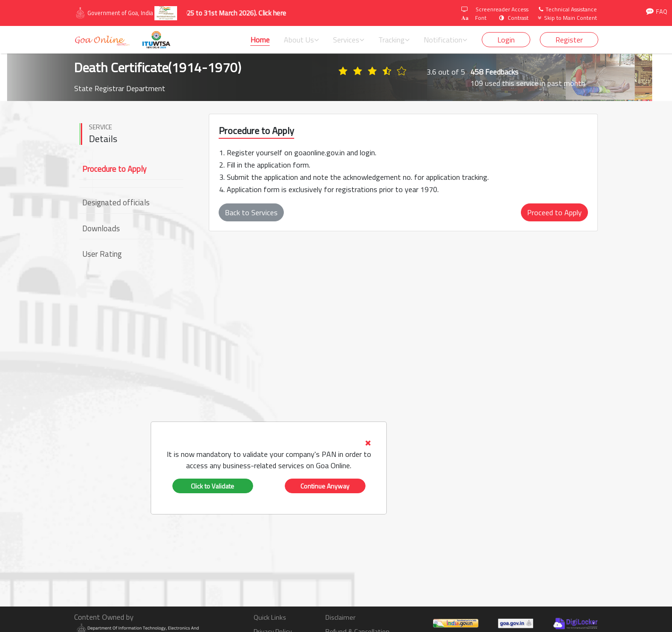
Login (506, 40)
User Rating (102, 254)
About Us (301, 40)
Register (569, 40)
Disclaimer (340, 618)
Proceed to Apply (554, 212)
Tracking (394, 40)
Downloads (101, 228)
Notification (445, 40)
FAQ (657, 12)
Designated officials (116, 202)
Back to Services (251, 212)
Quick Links (270, 618)
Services (349, 40)
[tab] (269, 454)
